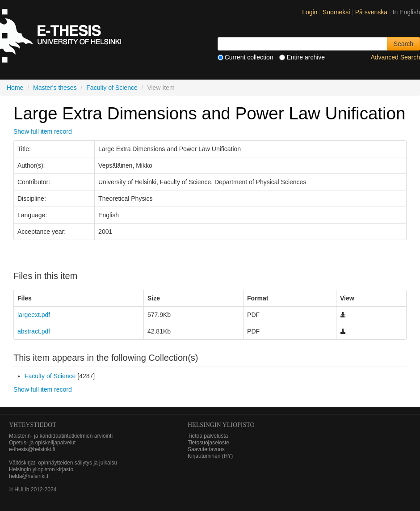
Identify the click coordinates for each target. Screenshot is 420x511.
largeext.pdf (34, 315)
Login (310, 12)
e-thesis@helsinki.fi (32, 449)
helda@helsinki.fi (29, 476)
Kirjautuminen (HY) (210, 456)
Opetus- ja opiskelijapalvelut (42, 443)
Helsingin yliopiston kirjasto (41, 469)
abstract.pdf (34, 331)
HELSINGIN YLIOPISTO (221, 425)
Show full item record (43, 131)
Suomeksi (337, 12)
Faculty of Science (112, 88)
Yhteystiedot (33, 425)
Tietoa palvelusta (208, 436)
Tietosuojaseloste (208, 443)
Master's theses (55, 88)
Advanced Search (395, 57)
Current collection (246, 57)
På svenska (372, 12)
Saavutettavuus (206, 449)
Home (15, 88)
